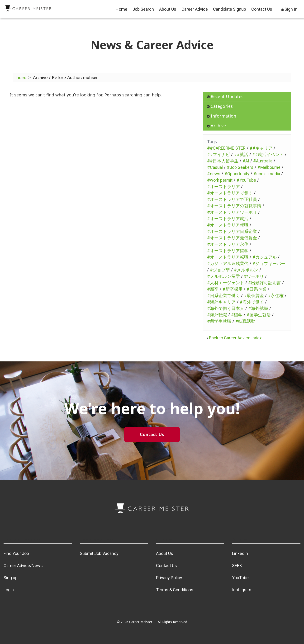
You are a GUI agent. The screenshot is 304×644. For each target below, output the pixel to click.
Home (121, 9)
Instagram (242, 590)
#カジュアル (265, 257)
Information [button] (221, 116)
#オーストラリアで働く (230, 193)
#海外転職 (217, 315)
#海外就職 (258, 308)
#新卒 (213, 289)
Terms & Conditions (175, 590)
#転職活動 (245, 321)
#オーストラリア (223, 187)
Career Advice (195, 9)
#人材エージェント (226, 283)
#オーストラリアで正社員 (232, 199)
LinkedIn (240, 553)
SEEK (237, 566)
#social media (267, 174)
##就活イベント (268, 154)
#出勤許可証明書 (265, 283)
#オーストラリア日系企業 (232, 231)
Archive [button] (216, 126)
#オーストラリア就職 (228, 225)
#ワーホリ (254, 276)
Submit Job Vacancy (99, 553)
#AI (246, 161)
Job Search (143, 9)
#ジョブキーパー (269, 263)
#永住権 (276, 296)
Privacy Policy (169, 578)
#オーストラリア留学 (228, 251)
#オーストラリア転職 (228, 257)
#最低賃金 (254, 296)
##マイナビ (218, 154)
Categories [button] (220, 106)
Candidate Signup (230, 9)
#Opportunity (237, 174)
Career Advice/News (23, 566)
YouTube (240, 578)
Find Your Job (16, 553)
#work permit (220, 180)
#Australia (263, 161)
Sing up (11, 578)
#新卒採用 (233, 289)
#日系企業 (256, 289)
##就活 (241, 154)
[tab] (247, 97)
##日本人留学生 (223, 161)
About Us (168, 9)
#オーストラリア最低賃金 (232, 238)
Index (21, 78)
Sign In (289, 9)
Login (9, 590)
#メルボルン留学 (223, 276)
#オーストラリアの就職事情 (234, 206)
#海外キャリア (221, 302)
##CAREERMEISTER (226, 148)
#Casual (215, 167)
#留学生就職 (219, 321)
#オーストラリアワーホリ (232, 212)
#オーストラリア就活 (228, 219)
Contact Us (262, 9)
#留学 (237, 315)
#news (214, 174)
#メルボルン (246, 270)
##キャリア (261, 148)
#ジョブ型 (220, 270)
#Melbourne (269, 167)
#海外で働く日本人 (226, 308)
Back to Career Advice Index (234, 338)
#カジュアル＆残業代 (228, 263)
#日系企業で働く (223, 296)
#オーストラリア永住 (228, 244)
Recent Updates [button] (225, 96)
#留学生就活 (259, 315)
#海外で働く (252, 302)
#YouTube (246, 180)
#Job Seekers (240, 167)
